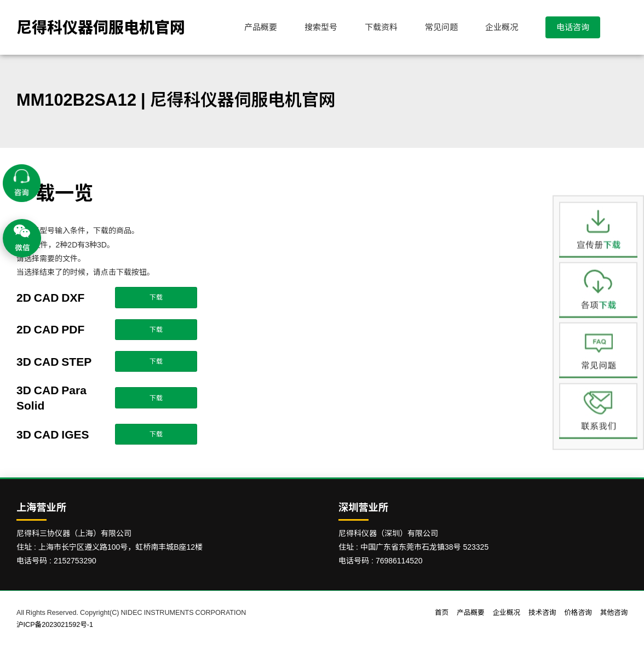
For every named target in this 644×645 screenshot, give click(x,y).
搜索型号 (321, 27)
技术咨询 (542, 612)
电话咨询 (573, 27)
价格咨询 (578, 612)
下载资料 (381, 27)
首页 (442, 612)
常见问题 (441, 27)
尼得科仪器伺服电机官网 (101, 27)
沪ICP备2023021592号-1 (55, 624)
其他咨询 (614, 612)
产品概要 (261, 27)
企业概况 (502, 27)
